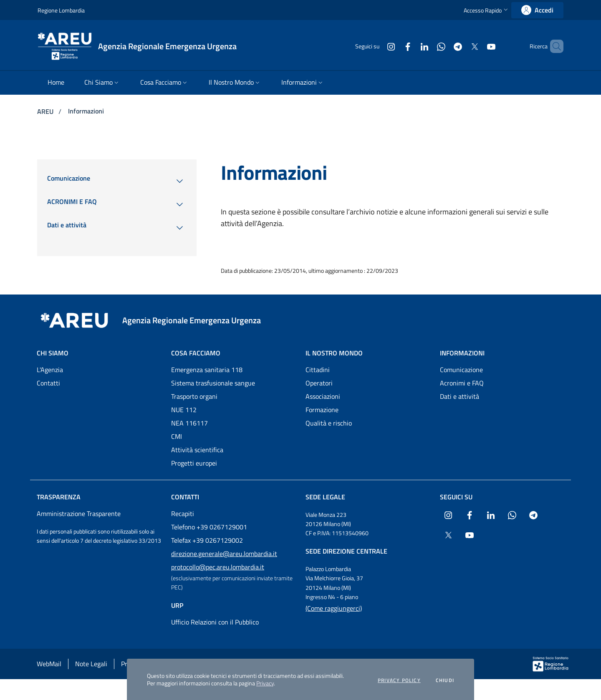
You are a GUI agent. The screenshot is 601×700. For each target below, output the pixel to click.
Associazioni (323, 396)
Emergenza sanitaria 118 (207, 370)
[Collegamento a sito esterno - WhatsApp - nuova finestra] (427, 46)
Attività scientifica (197, 450)
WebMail (49, 664)
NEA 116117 (189, 423)
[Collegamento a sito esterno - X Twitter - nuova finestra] (460, 46)
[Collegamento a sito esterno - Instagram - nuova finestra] (377, 46)
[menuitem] (56, 83)
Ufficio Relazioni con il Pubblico (215, 622)
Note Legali (91, 664)
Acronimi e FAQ (462, 383)
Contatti (48, 383)
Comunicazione (461, 370)
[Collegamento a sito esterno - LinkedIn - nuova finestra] (410, 46)
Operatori (319, 383)
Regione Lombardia (61, 10)
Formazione (322, 410)
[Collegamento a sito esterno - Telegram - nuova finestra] (444, 46)
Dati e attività (460, 396)
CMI (177, 436)
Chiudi (445, 680)
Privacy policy (399, 680)
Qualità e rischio (329, 423)
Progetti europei (194, 463)
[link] (537, 10)
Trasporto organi (194, 396)
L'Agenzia (50, 370)
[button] (487, 10)
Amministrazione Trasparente (79, 514)
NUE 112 (184, 410)
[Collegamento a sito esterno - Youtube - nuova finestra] (477, 46)
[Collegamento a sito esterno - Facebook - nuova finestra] (394, 46)
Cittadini (318, 370)
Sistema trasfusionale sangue (213, 383)
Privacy (265, 683)
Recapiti (183, 514)
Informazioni (86, 111)
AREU (46, 111)
